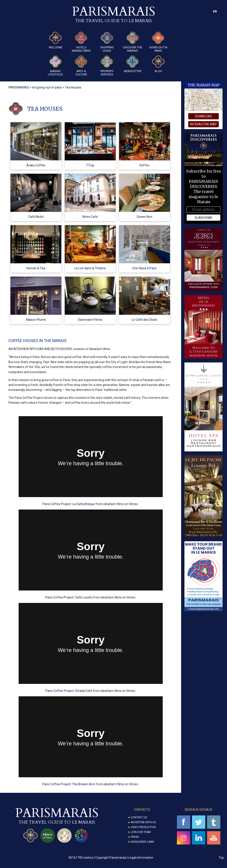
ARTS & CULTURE (81, 66)
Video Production (143, 827)
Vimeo (133, 504)
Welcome (56, 40)
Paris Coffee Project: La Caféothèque (69, 504)
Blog (158, 64)
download (204, 116)
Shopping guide (107, 42)
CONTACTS (142, 810)
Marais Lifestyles (55, 66)
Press (135, 837)
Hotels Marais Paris (81, 42)
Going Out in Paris (158, 42)
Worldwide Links (142, 842)
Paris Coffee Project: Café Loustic (69, 597)
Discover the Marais (133, 42)
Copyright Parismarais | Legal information (124, 858)
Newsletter (133, 64)
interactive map (204, 124)
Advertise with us (143, 822)
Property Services (107, 66)
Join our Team (141, 832)
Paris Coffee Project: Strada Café (69, 691)
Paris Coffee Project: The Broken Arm (69, 784)
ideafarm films (100, 349)
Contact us (139, 817)
